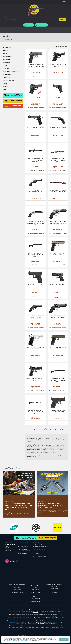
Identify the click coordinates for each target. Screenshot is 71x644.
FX (31, 617)
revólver (61, 621)
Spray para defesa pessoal (55, 626)
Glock (15, 624)
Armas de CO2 (11, 611)
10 (50, 429)
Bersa (21, 624)
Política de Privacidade (10, 641)
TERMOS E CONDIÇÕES (23, 549)
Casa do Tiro (14, 468)
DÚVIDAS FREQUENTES (23, 545)
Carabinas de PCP (47, 610)
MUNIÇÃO (6, 84)
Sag (55, 616)
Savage (49, 624)
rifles (9, 622)
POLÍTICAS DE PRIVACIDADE (24, 551)
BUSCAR (62, 20)
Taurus (47, 622)
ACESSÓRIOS (65, 30)
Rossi (57, 616)
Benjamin (52, 617)
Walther (61, 616)
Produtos (9, 39)
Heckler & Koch (11, 617)
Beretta (58, 622)
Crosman (18, 617)
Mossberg (55, 624)
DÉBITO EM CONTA (22, 555)
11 (53, 429)
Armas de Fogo (39, 610)
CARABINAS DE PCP (15, 30)
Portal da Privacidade (25, 641)
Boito (46, 624)
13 (58, 429)
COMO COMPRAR (22, 552)
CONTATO (7, 548)
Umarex (43, 617)
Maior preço (58, 46)
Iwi (31, 624)
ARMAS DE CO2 (35, 30)
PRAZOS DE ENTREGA (22, 554)
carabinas (13, 622)
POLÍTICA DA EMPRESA (23, 546)
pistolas (57, 621)
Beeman (25, 617)
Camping (60, 627)
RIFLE (4, 90)
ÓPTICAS (5, 87)
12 (55, 429)
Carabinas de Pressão (57, 610)
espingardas (19, 622)
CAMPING (52, 30)
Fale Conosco (65, 1)
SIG (29, 617)
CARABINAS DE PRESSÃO (26, 30)
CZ (52, 622)
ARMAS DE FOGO (7, 30)
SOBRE (6, 546)
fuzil (24, 622)
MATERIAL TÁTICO (8, 81)
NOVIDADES (8, 549)
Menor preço (65, 46)
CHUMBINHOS (58, 30)
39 (63, 429)
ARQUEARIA (42, 30)
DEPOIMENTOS (8, 551)
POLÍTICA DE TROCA (22, 548)
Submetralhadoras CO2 (25, 616)
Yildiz (18, 624)
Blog (6, 468)
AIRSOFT (47, 30)
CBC (50, 622)
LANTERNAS (6, 78)
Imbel (25, 624)
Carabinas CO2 (14, 616)
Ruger (28, 624)
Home (4, 39)
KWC (22, 617)
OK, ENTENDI (64, 639)
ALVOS (5, 54)
